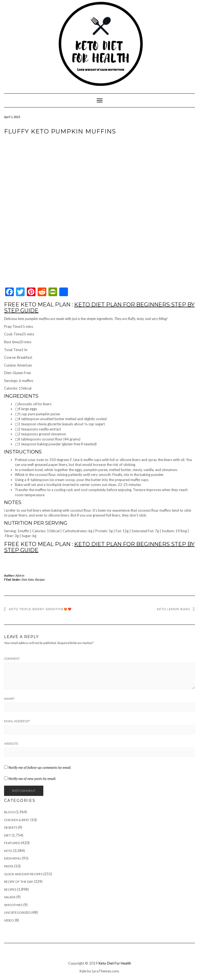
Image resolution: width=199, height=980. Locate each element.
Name (9, 699)
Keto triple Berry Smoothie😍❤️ (40, 609)
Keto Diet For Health (115, 963)
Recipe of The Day (19, 882)
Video (9, 920)
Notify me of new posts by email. (32, 779)
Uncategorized (17, 912)
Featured (12, 843)
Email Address (17, 721)
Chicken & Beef (17, 820)
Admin (20, 575)
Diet (24, 579)
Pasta (9, 866)
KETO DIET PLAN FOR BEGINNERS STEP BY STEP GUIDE (99, 308)
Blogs (9, 812)
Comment (12, 659)
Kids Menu (13, 858)
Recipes (40, 579)
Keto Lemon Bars (173, 609)
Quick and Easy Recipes (23, 874)
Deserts (11, 827)
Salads (10, 897)
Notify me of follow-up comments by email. (40, 767)
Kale (83, 971)
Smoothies (13, 905)
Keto (31, 579)
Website (11, 744)
